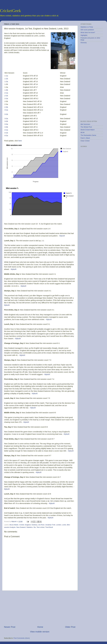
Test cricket (41, 527)
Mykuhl (62, 236)
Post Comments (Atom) (22, 638)
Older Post (70, 627)
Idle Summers (85, 124)
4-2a (6, 136)
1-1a (6, 76)
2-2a (6, 99)
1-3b (6, 90)
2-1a (6, 93)
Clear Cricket (85, 141)
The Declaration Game (88, 135)
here (20, 141)
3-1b (6, 114)
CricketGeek (10, 11)
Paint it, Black (85, 138)
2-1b (6, 96)
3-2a (6, 119)
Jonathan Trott (50, 525)
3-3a (6, 124)
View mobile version (40, 632)
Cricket (22, 525)
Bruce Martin (14, 525)
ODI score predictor (87, 30)
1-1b (6, 79)
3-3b (6, 127)
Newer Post (10, 627)
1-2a (6, 82)
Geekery (34, 525)
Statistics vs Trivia (87, 27)
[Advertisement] (40, 608)
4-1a (6, 130)
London (59, 525)
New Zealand (21, 527)
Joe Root (41, 525)
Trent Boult (49, 527)
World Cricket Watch (88, 130)
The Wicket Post (86, 127)
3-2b (6, 121)
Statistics (30, 527)
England (28, 525)
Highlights (84, 35)
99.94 (82, 132)
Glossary (84, 43)
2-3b (6, 107)
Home (40, 627)
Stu (35, 527)
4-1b (6, 133)
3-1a (6, 110)
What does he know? (88, 32)
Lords (64, 525)
